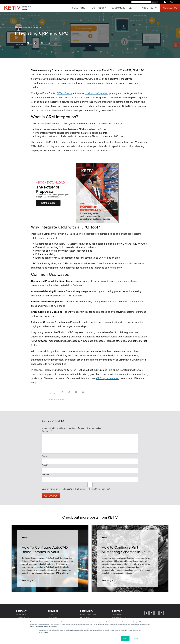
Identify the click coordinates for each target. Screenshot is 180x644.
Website (45, 474)
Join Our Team (22, 618)
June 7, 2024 (38, 27)
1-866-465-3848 (119, 618)
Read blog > (27, 580)
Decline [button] (136, 638)
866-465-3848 (170, 2)
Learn (50, 615)
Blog (25, 538)
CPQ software (64, 93)
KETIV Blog (85, 618)
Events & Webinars (88, 615)
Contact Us (117, 615)
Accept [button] (125, 638)
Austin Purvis (28, 27)
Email (45, 465)
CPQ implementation (108, 378)
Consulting (53, 618)
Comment (47, 431)
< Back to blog (57, 400)
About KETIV (22, 615)
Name (45, 456)
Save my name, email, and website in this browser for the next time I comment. (76, 489)
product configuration (96, 93)
